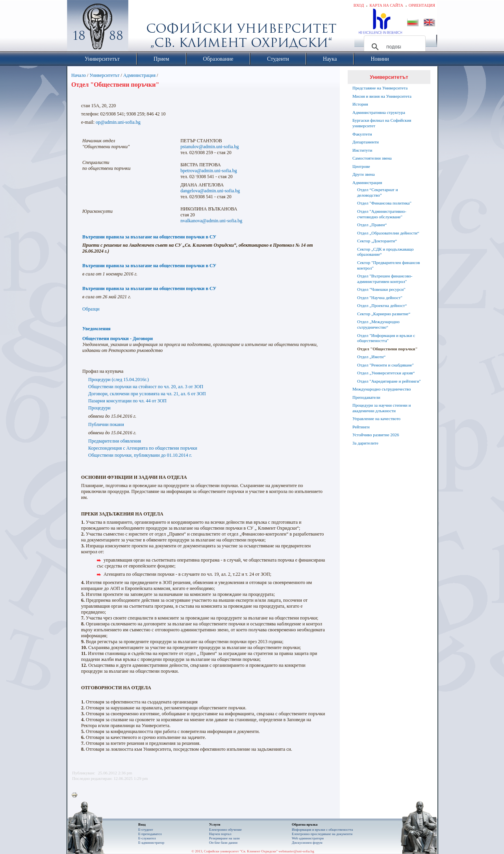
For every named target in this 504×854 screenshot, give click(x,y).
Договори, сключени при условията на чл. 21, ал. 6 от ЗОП (147, 394)
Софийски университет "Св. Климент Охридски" (142, 28)
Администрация (139, 75)
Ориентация (422, 5)
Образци (91, 309)
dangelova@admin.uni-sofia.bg (210, 191)
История (360, 104)
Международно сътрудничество (382, 389)
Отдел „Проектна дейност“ (382, 305)
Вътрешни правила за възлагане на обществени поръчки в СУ (149, 237)
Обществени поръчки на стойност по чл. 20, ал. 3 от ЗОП (146, 387)
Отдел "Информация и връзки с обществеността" (386, 338)
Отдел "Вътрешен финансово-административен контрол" (385, 279)
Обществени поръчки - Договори (118, 339)
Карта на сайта (386, 5)
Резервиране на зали (224, 838)
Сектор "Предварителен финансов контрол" (389, 265)
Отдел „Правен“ (372, 225)
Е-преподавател (150, 834)
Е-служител (147, 838)
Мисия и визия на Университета (382, 96)
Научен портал (220, 834)
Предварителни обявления (115, 441)
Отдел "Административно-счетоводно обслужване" (382, 214)
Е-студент (146, 830)
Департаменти (366, 142)
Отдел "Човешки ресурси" (381, 289)
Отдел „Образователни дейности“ (388, 233)
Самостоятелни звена (372, 158)
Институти (362, 150)
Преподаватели (366, 397)
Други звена (364, 174)
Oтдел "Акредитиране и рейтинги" (389, 381)
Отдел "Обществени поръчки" (387, 349)
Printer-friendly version (76, 795)
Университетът (104, 75)
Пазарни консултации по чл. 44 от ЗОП (127, 401)
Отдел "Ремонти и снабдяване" (385, 365)
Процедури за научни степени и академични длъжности (382, 408)
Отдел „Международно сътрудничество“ (378, 324)
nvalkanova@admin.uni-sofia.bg (211, 221)
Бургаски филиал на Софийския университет (382, 123)
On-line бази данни (223, 843)
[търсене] (394, 47)
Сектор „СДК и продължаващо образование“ (385, 252)
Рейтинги (361, 427)
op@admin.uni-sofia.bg (118, 122)
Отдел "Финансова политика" (384, 203)
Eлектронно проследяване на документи (322, 834)
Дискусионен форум (307, 843)
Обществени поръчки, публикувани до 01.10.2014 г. (140, 455)
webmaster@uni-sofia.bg (296, 851)
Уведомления (96, 329)
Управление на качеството (376, 419)
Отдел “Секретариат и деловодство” (378, 192)
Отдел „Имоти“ (371, 357)
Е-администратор (151, 843)
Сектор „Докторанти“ (377, 241)
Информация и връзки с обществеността (322, 830)
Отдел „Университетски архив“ (386, 373)
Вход (359, 5)
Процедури (99, 408)
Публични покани (106, 424)
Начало (79, 75)
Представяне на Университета (380, 88)
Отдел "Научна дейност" (380, 298)
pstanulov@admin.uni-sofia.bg (209, 147)
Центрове (361, 166)
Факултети (362, 134)
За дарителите (365, 443)
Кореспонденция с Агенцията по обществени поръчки (143, 448)
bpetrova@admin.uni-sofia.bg (209, 171)
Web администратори (308, 838)
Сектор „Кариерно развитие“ (384, 314)
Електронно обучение (225, 830)
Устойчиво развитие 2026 (376, 435)
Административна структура (379, 112)
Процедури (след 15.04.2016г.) (119, 380)
